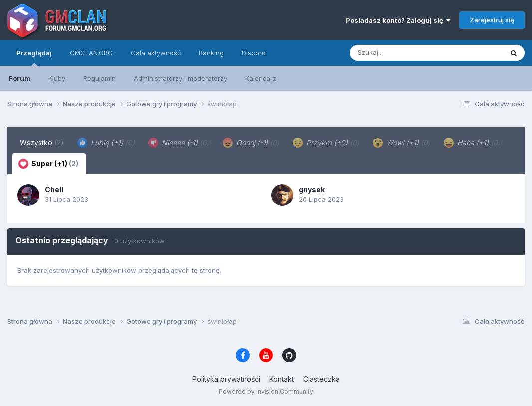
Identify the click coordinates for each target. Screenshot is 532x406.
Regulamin (100, 78)
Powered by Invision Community (266, 391)
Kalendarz (261, 78)
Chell (54, 189)
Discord (254, 53)
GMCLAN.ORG (91, 53)
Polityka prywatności (226, 379)
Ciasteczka (322, 379)
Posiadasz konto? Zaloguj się (398, 20)
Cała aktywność (156, 53)
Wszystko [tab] (42, 142)
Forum (20, 78)
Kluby (57, 78)
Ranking (211, 53)
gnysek (312, 189)
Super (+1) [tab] (48, 164)
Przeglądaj (34, 57)
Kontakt (282, 379)
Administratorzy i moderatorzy (180, 78)
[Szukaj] (402, 53)
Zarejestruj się (492, 20)
